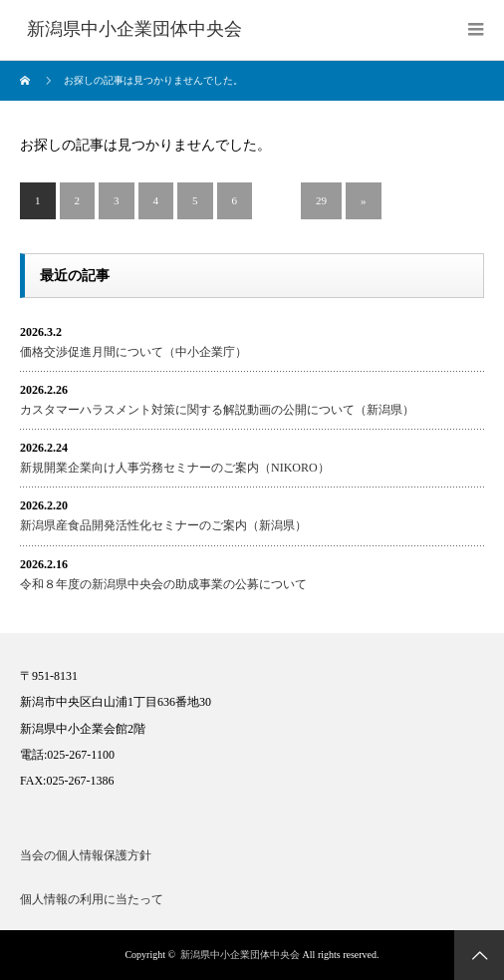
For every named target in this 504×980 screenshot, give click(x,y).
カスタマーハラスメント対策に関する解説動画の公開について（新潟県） (217, 410)
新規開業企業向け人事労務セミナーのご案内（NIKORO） (175, 468)
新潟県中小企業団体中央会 (240, 955)
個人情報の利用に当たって (92, 899)
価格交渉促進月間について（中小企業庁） (133, 352)
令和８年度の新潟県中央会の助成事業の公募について (163, 584)
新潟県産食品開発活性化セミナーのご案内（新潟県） (163, 525)
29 (321, 200)
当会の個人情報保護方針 (86, 855)
